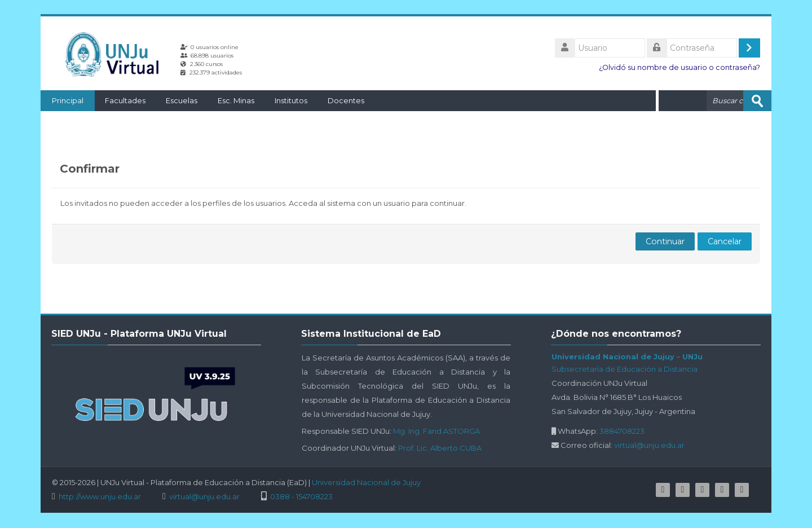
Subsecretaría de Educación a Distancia (625, 369)
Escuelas (182, 100)
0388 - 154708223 (301, 497)
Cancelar (725, 241)
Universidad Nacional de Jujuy (366, 482)
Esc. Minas (236, 100)
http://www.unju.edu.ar (100, 497)
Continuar (665, 241)
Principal (68, 100)
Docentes (346, 100)
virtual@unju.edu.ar (649, 445)
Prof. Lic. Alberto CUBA (440, 448)
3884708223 (622, 431)
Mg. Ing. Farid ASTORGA (436, 431)
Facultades (125, 100)
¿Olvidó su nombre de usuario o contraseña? (679, 67)
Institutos (291, 100)
